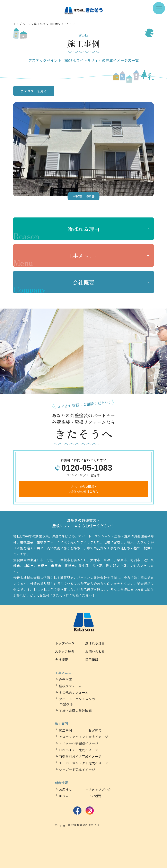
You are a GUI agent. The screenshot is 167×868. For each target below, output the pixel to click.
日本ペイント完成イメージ (79, 750)
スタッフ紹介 (65, 651)
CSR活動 (95, 796)
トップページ (22, 24)
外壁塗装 (65, 679)
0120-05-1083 (87, 468)
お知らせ (65, 789)
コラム (64, 796)
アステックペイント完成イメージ (83, 737)
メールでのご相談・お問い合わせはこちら (83, 489)
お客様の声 (97, 730)
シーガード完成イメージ (77, 770)
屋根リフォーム (70, 686)
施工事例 (40, 24)
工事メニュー (56, 259)
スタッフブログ (100, 789)
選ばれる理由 (56, 233)
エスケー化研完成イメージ (79, 743)
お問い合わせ (95, 651)
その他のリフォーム (74, 692)
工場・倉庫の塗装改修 (75, 710)
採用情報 (92, 660)
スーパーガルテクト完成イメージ (83, 763)
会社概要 (54, 286)
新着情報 (61, 783)
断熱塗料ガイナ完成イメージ (80, 756)
